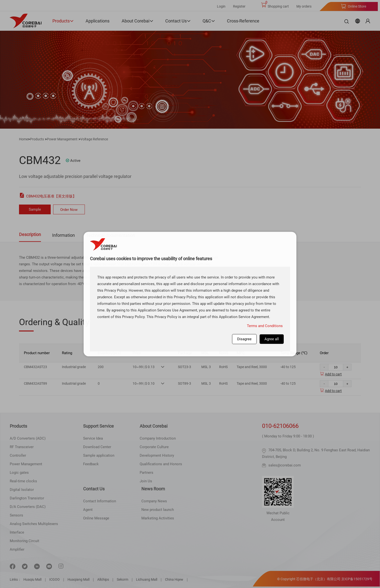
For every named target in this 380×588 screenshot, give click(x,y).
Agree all (272, 339)
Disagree (244, 339)
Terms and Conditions (265, 326)
